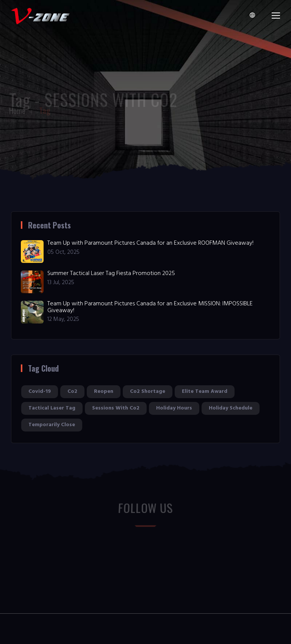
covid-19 (40, 392)
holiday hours (174, 408)
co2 (72, 392)
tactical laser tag (52, 408)
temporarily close (52, 425)
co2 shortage (148, 392)
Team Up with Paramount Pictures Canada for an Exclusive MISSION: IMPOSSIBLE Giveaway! (150, 307)
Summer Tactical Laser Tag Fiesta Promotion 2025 (111, 274)
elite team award (205, 392)
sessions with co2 (116, 408)
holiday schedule (231, 408)
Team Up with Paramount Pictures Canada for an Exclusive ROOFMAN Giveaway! (150, 243)
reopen (104, 392)
